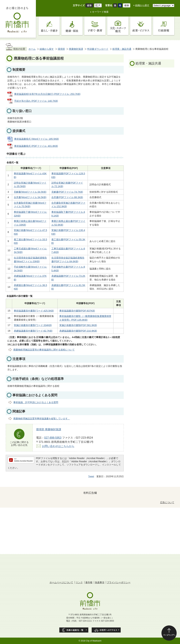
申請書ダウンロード (98, 49)
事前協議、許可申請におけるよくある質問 (36, 402)
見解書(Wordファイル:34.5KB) (30, 192)
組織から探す (142, 5)
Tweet (91, 476)
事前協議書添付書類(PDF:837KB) (77, 311)
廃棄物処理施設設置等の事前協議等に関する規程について (44, 350)
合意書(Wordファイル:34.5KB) (30, 197)
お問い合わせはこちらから (58, 446)
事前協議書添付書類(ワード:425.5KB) (34, 311)
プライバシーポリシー (119, 582)
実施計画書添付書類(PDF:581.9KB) (78, 325)
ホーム (32, 49)
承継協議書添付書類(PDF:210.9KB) (78, 331)
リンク (79, 582)
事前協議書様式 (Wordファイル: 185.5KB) (36, 139)
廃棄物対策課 (76, 49)
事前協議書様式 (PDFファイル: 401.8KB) (36, 146)
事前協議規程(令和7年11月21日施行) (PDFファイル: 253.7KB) (47, 94)
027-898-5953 (53, 438)
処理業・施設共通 (122, 49)
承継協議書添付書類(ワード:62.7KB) (33, 331)
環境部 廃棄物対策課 (49, 429)
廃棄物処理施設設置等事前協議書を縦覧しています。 (42, 419)
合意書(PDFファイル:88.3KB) (67, 197)
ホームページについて (61, 582)
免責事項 (100, 582)
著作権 (89, 582)
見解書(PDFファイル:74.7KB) (67, 192)
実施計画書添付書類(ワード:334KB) (33, 325)
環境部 (61, 49)
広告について (167, 502)
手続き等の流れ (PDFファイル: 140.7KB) (36, 101)
